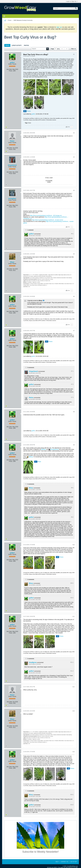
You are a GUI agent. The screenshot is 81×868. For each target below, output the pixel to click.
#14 (74, 752)
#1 (74, 54)
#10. (72, 583)
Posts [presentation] (7, 45)
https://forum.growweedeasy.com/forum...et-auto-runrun (48, 220)
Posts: (11, 71)
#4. (72, 234)
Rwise (12, 141)
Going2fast (12, 199)
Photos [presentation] (26, 45)
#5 (74, 254)
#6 (74, 296)
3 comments (31, 368)
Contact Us (64, 862)
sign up (59, 27)
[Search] (64, 8)
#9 (74, 445)
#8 (74, 412)
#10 (74, 545)
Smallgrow (33, 662)
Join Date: (9, 69)
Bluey (12, 262)
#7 (74, 331)
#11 (74, 616)
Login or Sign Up (72, 1)
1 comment (30, 230)
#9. (72, 488)
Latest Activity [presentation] (17, 45)
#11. (72, 662)
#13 (74, 711)
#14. (72, 795)
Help (57, 862)
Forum (10, 20)
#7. (72, 371)
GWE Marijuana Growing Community (23, 20)
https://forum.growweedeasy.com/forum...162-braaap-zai (46, 216)
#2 (74, 133)
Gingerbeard (12, 165)
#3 (74, 157)
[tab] (7, 45)
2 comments (31, 484)
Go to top (74, 862)
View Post (44, 300)
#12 (74, 687)
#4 (74, 190)
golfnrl (12, 62)
